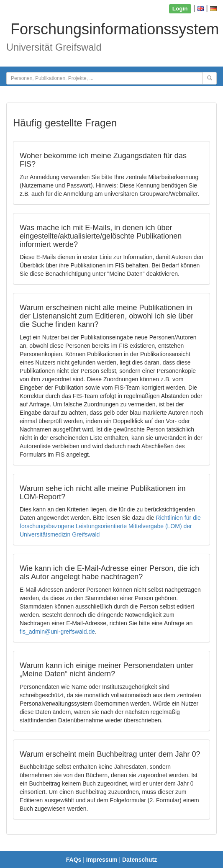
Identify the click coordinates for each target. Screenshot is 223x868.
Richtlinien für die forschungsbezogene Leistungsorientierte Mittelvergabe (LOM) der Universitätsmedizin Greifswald (110, 526)
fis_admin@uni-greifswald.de (57, 632)
